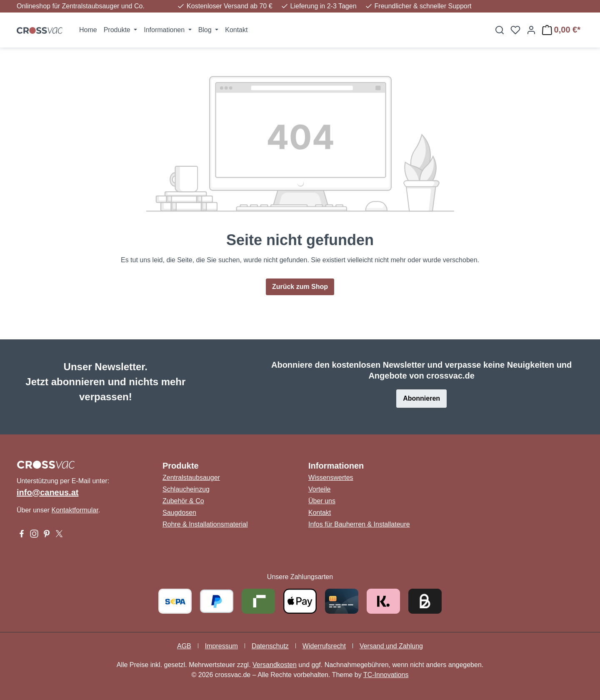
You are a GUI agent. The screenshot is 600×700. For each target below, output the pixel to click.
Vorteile (319, 489)
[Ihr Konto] (531, 30)
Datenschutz (270, 646)
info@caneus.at (47, 492)
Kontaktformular (75, 510)
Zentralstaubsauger (191, 478)
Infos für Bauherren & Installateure (359, 524)
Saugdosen (179, 513)
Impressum (221, 646)
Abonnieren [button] (421, 398)
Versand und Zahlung (391, 646)
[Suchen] (500, 30)
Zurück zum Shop (300, 287)
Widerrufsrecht (324, 646)
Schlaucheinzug (186, 489)
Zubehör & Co (183, 501)
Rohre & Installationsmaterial (205, 524)
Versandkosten (275, 665)
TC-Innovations (386, 675)
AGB (184, 646)
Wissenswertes (331, 478)
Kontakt (320, 513)
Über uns (322, 501)
